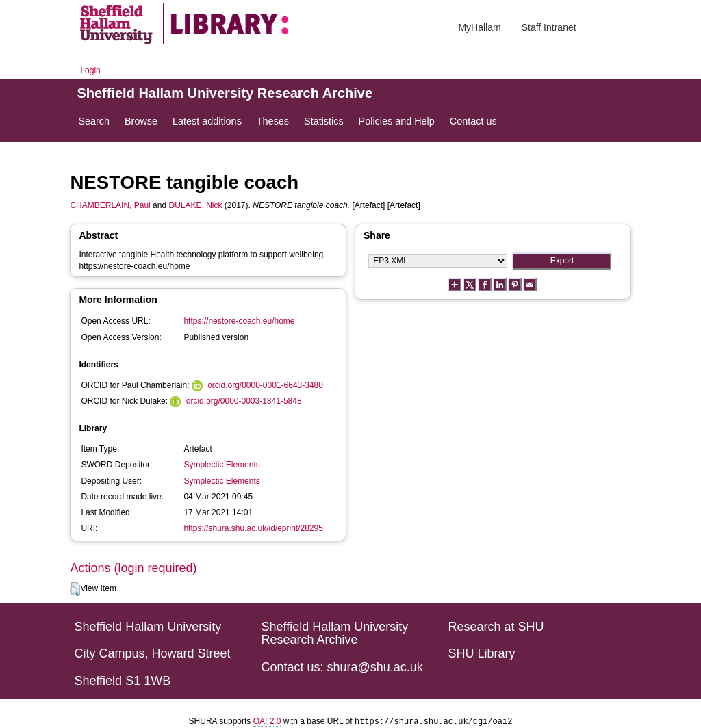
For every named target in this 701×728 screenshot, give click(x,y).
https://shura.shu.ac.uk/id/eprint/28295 (253, 528)
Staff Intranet (549, 27)
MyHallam (479, 27)
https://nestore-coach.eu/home (239, 321)
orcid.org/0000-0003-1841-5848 (244, 401)
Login (90, 70)
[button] (75, 589)
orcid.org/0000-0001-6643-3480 (265, 385)
